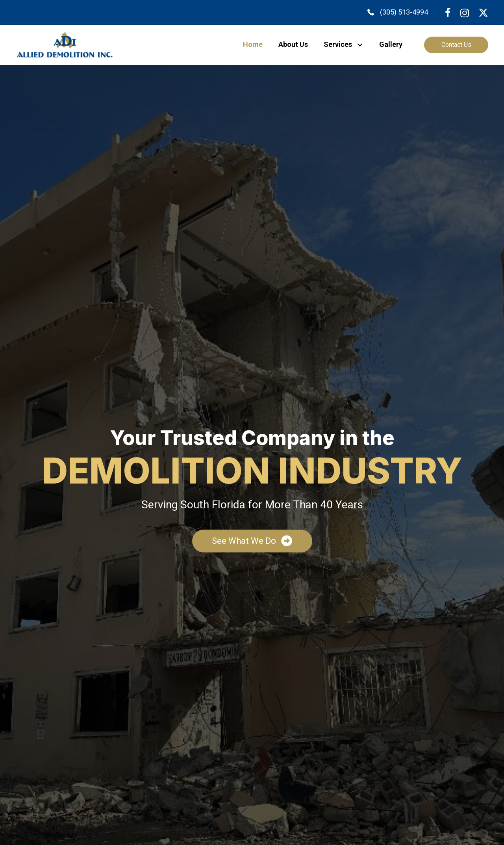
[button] (360, 45)
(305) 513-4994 (404, 12)
